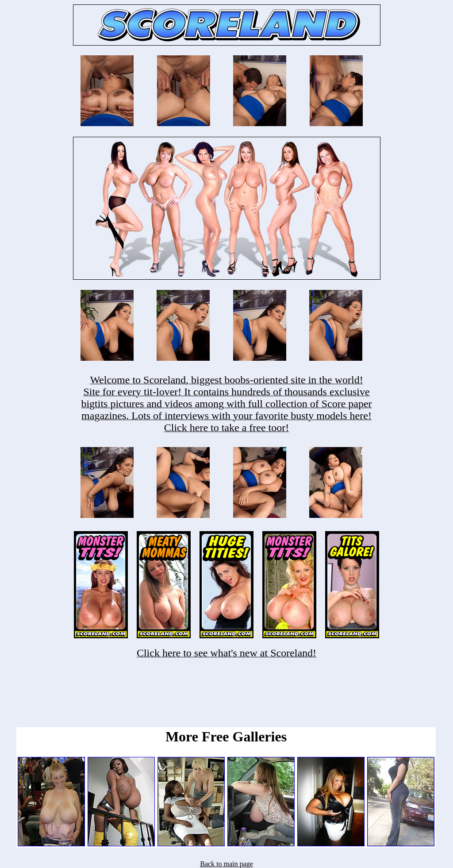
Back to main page (226, 864)
